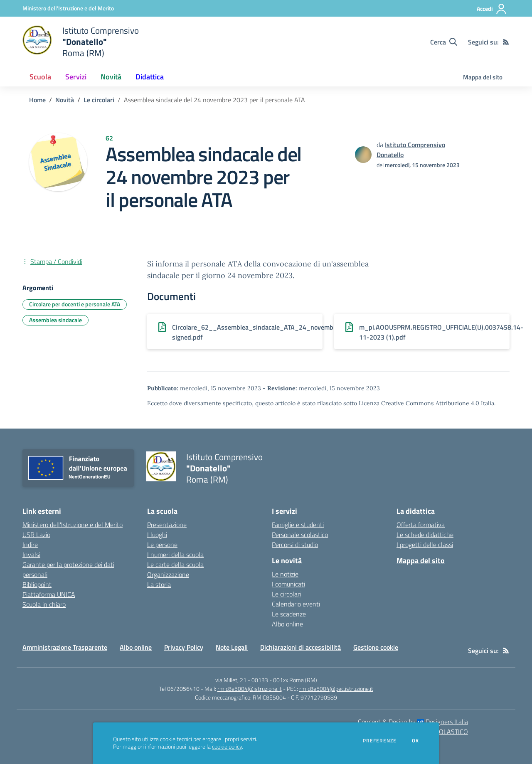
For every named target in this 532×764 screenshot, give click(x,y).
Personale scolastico (300, 535)
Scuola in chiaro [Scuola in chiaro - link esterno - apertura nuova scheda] (44, 604)
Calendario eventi (296, 604)
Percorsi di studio (295, 545)
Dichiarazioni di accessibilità (300, 647)
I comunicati (288, 584)
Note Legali (232, 647)
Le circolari (99, 100)
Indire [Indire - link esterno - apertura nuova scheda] (30, 545)
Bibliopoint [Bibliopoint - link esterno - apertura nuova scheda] (37, 584)
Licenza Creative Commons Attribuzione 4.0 (419, 403)
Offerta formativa (421, 525)
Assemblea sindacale (55, 320)
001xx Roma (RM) (295, 680)
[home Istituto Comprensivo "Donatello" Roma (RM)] (81, 42)
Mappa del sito (483, 77)
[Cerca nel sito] (444, 42)
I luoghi (157, 535)
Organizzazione (168, 574)
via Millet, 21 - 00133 (242, 680)
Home (37, 100)
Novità (65, 100)
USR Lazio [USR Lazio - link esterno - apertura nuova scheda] (36, 535)
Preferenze (380, 741)
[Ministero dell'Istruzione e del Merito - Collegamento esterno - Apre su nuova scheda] (68, 8)
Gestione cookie (376, 647)
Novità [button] (111, 77)
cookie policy (227, 747)
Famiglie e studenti (298, 525)
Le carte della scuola (175, 564)
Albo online (287, 624)
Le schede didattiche (425, 535)
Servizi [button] (76, 77)
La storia (159, 584)
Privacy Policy (184, 647)
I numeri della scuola (175, 555)
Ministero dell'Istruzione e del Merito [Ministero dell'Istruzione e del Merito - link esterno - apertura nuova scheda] (73, 525)
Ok (416, 741)
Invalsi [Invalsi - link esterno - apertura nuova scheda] (31, 555)
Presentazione (167, 525)
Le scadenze (289, 614)
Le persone (162, 545)
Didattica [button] (150, 77)
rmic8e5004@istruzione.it (250, 689)
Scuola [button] (40, 77)
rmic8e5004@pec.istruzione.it (336, 689)
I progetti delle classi (425, 545)
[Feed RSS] (506, 42)
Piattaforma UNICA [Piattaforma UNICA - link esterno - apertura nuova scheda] (49, 594)
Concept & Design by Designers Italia (413, 722)
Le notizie (285, 574)
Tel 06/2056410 (179, 689)
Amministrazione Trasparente (65, 647)
